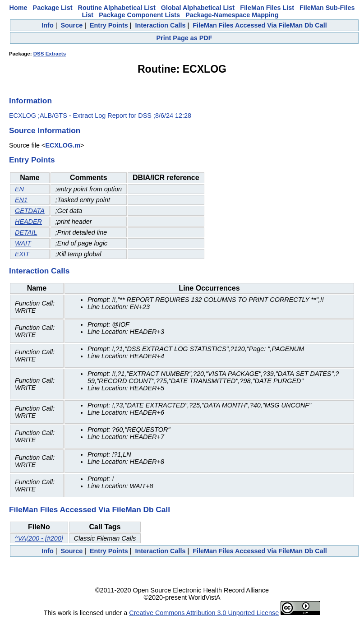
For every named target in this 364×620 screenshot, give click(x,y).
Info (47, 25)
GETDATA (30, 211)
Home (18, 8)
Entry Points (109, 25)
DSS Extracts (50, 54)
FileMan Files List (267, 8)
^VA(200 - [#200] (39, 538)
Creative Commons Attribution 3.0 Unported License (204, 613)
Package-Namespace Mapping (232, 15)
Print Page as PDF (184, 38)
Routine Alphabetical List (117, 8)
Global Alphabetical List (198, 8)
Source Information (45, 130)
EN (19, 189)
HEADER (28, 222)
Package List (53, 8)
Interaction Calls (160, 25)
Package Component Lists (139, 15)
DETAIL (26, 232)
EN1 (21, 200)
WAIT (23, 243)
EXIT (22, 254)
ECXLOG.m (63, 145)
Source (71, 25)
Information (30, 101)
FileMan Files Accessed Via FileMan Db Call (260, 25)
